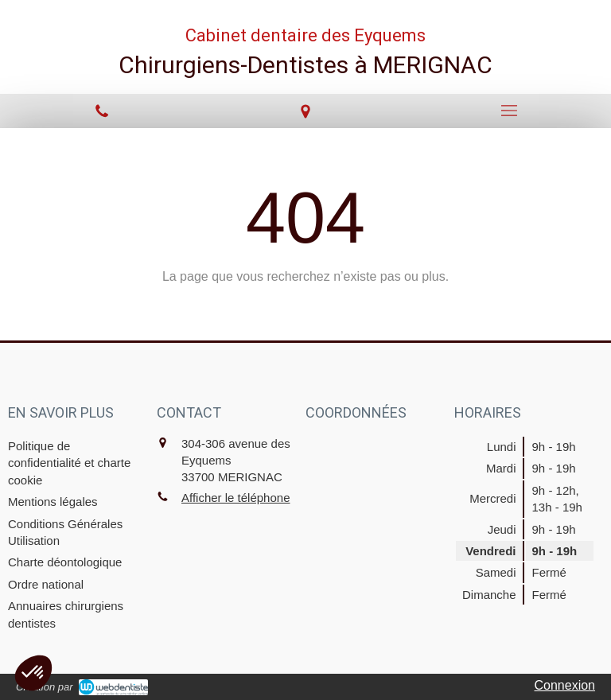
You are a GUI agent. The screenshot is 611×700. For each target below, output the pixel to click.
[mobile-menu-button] (509, 111)
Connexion (565, 685)
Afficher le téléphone (236, 498)
